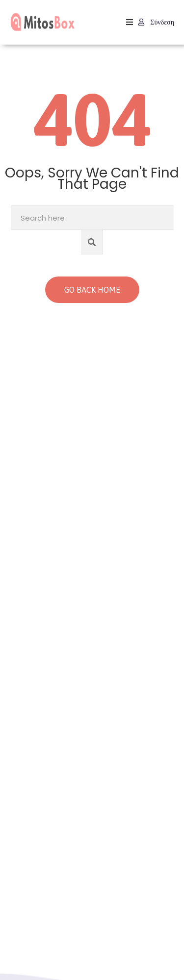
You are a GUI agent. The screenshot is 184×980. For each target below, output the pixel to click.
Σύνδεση (156, 22)
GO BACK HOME (92, 290)
